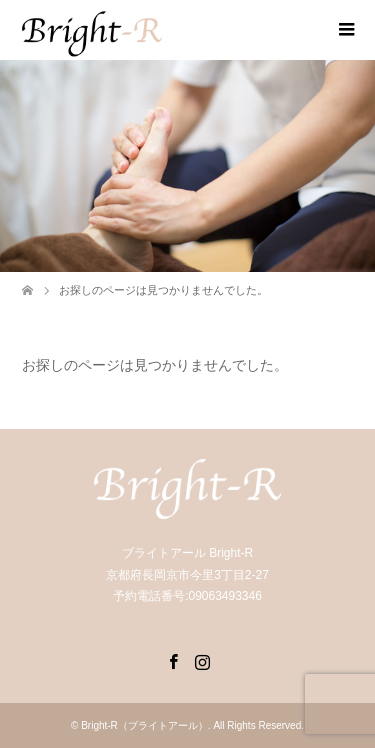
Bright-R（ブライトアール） (144, 725)
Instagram (202, 660)
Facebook (173, 660)
